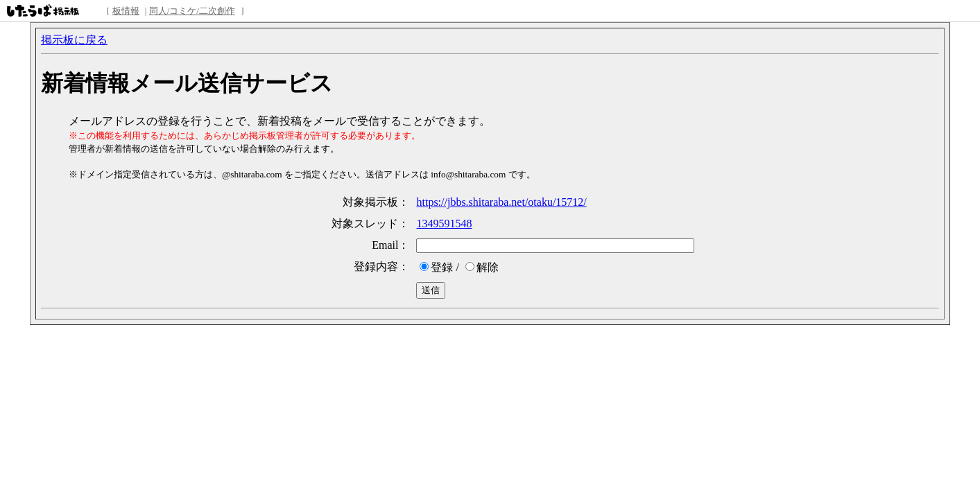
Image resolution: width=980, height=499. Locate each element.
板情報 (126, 11)
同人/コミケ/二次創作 (192, 11)
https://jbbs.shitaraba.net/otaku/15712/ (501, 202)
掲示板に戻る (74, 40)
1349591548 (444, 224)
